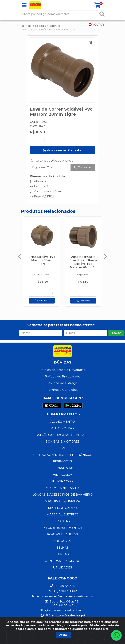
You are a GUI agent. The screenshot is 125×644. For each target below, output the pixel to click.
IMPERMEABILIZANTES (62, 488)
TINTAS (62, 554)
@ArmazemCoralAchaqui (62, 615)
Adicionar (42, 301)
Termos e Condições (63, 390)
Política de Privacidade (62, 376)
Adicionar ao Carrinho (62, 150)
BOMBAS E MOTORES (62, 441)
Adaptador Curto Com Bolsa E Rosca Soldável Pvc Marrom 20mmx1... (83, 262)
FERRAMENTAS (62, 468)
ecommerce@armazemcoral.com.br (62, 596)
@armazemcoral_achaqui (63, 610)
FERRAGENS (63, 461)
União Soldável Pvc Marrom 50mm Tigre (42, 260)
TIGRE (43, 126)
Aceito (63, 635)
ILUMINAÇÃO (62, 481)
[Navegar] (20, 257)
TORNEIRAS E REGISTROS (63, 561)
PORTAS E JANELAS (62, 534)
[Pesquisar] (102, 14)
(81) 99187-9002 (62, 591)
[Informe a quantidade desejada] (44, 141)
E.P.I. (62, 448)
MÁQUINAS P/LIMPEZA (62, 501)
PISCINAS (63, 521)
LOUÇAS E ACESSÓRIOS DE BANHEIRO (63, 494)
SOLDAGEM (63, 541)
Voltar (96, 25)
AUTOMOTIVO (62, 428)
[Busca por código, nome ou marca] (59, 14)
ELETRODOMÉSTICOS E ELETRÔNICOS (63, 455)
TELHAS (63, 547)
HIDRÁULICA (62, 475)
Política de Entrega (63, 383)
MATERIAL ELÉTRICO (62, 514)
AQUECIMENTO (63, 422)
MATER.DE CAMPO (62, 508)
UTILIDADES (63, 567)
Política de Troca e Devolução (63, 370)
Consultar (83, 167)
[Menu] (24, 5)
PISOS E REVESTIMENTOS (63, 528)
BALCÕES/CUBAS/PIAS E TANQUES (62, 435)
